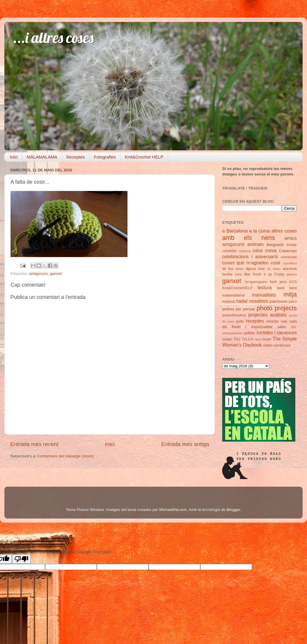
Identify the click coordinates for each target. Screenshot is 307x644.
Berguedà (275, 245)
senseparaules (232, 333)
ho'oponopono (256, 282)
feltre (238, 274)
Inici (14, 157)
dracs (277, 269)
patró (293, 302)
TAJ (237, 339)
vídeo (268, 345)
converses (289, 257)
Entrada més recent (34, 444)
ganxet (56, 274)
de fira (228, 269)
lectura (265, 287)
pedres (228, 309)
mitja (290, 294)
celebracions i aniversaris (250, 256)
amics (291, 238)
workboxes (282, 345)
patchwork (279, 301)
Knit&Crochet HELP (144, 157)
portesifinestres (234, 315)
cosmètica (290, 263)
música (228, 301)
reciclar (272, 321)
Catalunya (288, 251)
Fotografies (105, 157)
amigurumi (38, 274)
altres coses (284, 231)
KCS (293, 282)
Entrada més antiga (185, 444)
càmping (245, 251)
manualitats (264, 295)
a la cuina (259, 231)
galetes (292, 274)
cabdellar (229, 251)
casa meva (265, 250)
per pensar (246, 309)
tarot (258, 339)
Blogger (233, 510)
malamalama (233, 295)
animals (256, 244)
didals (239, 269)
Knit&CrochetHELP (237, 288)
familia (227, 274)
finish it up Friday (269, 274)
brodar (292, 245)
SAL (294, 327)
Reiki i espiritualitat (252, 327)
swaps (227, 339)
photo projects (277, 308)
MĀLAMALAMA (42, 157)
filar (247, 274)
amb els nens (249, 238)
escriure (290, 269)
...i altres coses (53, 38)
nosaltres (258, 301)
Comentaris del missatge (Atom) (66, 456)
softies (250, 333)
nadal (242, 301)
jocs (283, 282)
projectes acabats (267, 315)
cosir (275, 263)
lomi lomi (287, 288)
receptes (255, 321)
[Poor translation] (21, 559)
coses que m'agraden (245, 263)
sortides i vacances (277, 333)
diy (269, 269)
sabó (281, 327)
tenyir (267, 339)
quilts (240, 321)
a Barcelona (235, 231)
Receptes (76, 157)
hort (273, 282)
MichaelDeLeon (173, 510)
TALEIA (248, 339)
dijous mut (255, 269)
